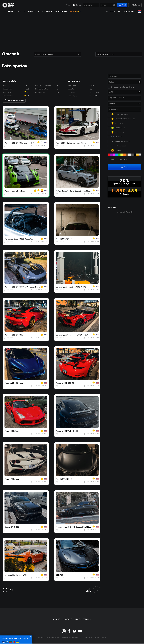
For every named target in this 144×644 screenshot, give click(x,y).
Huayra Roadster (18, 191)
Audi (58, 239)
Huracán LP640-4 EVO (77, 287)
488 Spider (15, 431)
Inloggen (129, 11)
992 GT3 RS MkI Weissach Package (27, 287)
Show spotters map (14, 100)
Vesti (68, 5)
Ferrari (59, 143)
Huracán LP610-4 (23, 575)
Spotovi (78, 5)
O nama (57, 619)
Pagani (7, 191)
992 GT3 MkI (18, 335)
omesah (10, 146)
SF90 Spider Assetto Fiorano (75, 143)
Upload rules (61, 11)
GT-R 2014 (16, 527)
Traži (122, 5)
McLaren (8, 383)
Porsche (8, 143)
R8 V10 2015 (66, 239)
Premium (76, 11)
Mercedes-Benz (11, 239)
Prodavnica (47, 11)
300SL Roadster (26, 239)
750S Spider (18, 383)
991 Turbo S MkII (71, 431)
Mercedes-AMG (63, 527)
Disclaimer (101, 637)
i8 (62, 575)
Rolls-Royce (61, 191)
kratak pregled (83, 619)
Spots (19, 11)
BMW (58, 575)
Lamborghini (61, 287)
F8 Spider (15, 479)
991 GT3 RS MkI (71, 383)
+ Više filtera (135, 5)
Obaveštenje (113, 11)
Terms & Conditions (72, 637)
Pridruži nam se (32, 11)
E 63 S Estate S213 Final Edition (84, 527)
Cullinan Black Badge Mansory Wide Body (85, 191)
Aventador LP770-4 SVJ (77, 335)
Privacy (88, 637)
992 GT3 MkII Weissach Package (26, 143)
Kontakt (68, 619)
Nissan (7, 527)
